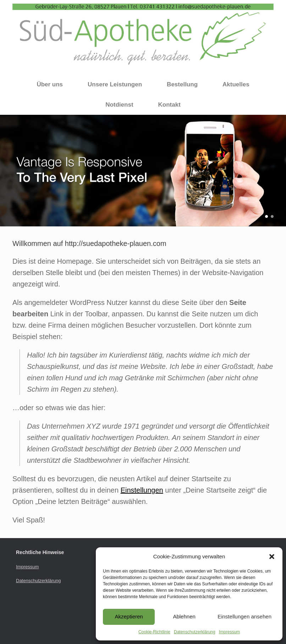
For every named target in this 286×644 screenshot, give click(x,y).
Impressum (229, 632)
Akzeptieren (129, 616)
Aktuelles (236, 84)
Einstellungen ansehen (244, 616)
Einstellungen (142, 490)
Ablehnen (184, 616)
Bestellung (182, 84)
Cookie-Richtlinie (154, 632)
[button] (272, 557)
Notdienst (119, 105)
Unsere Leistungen (115, 84)
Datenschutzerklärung (195, 632)
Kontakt (169, 105)
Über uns (50, 84)
